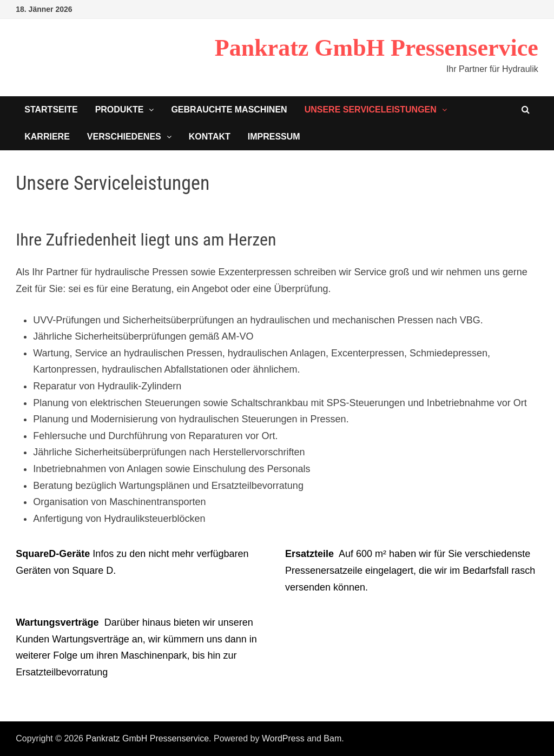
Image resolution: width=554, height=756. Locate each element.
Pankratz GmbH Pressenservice (377, 48)
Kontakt (210, 137)
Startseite (51, 110)
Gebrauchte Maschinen (229, 110)
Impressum (274, 137)
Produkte (120, 110)
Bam (332, 738)
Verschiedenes (124, 137)
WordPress (283, 738)
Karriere (47, 137)
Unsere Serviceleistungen (371, 110)
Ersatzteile (309, 554)
